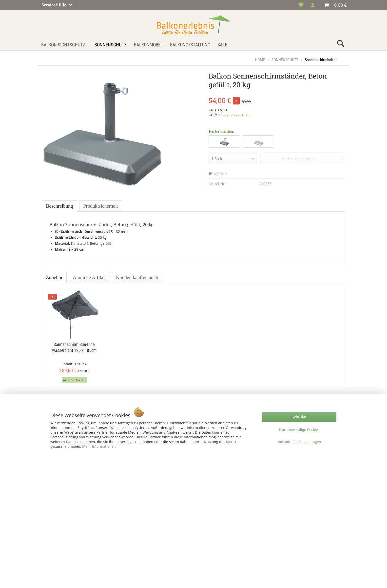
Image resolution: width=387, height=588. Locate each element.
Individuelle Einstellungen (300, 442)
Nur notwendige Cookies (299, 430)
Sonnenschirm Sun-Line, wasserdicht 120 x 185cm (74, 347)
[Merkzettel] (301, 5)
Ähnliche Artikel (89, 277)
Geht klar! (300, 417)
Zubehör (54, 277)
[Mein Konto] (314, 5)
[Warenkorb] (335, 5)
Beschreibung (59, 206)
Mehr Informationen (99, 446)
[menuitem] (301, 5)
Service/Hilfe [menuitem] (55, 4)
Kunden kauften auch (137, 277)
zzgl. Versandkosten (238, 115)
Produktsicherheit (101, 206)
